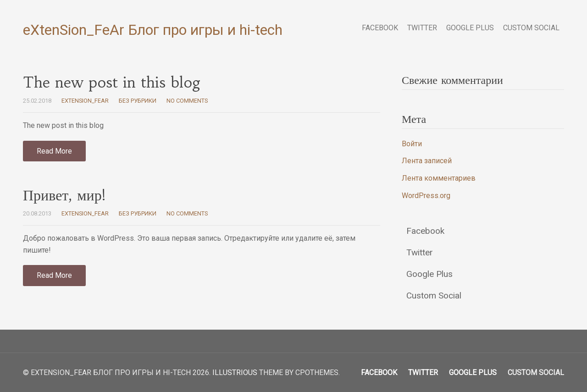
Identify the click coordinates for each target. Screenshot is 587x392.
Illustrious (235, 373)
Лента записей (427, 161)
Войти (412, 144)
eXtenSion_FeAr (85, 101)
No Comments (187, 101)
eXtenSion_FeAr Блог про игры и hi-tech (153, 30)
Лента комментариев (439, 178)
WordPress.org (426, 196)
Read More (54, 151)
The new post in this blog (112, 83)
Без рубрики (138, 101)
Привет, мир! (64, 195)
